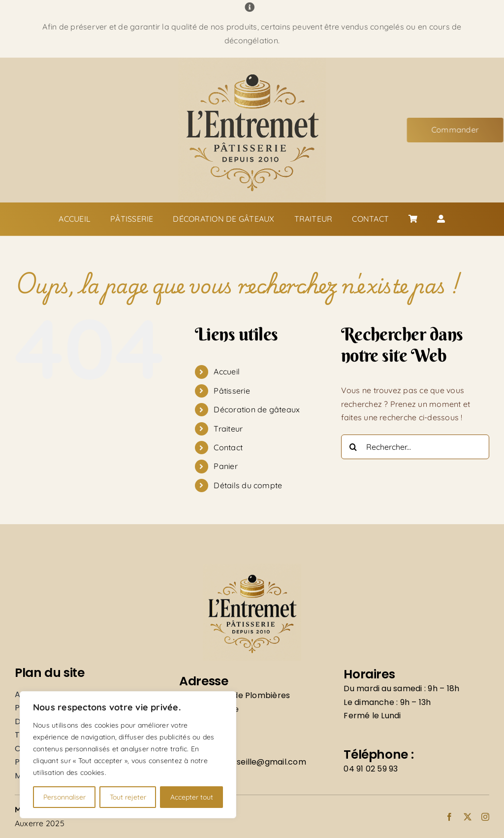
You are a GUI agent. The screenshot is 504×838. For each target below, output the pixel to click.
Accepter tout (192, 797)
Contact (228, 447)
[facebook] (449, 817)
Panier (225, 466)
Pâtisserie (232, 391)
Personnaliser (64, 797)
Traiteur (228, 429)
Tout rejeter (128, 797)
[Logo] (252, 62)
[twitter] (468, 817)
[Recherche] (353, 447)
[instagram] (485, 817)
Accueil (227, 371)
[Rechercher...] (415, 447)
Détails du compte (248, 485)
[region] (128, 755)
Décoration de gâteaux (257, 409)
